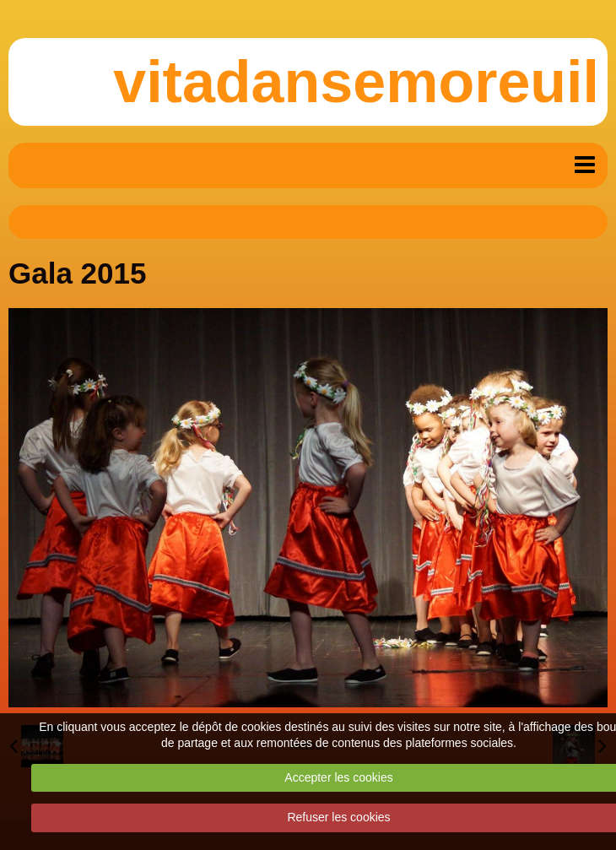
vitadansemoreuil (356, 82)
